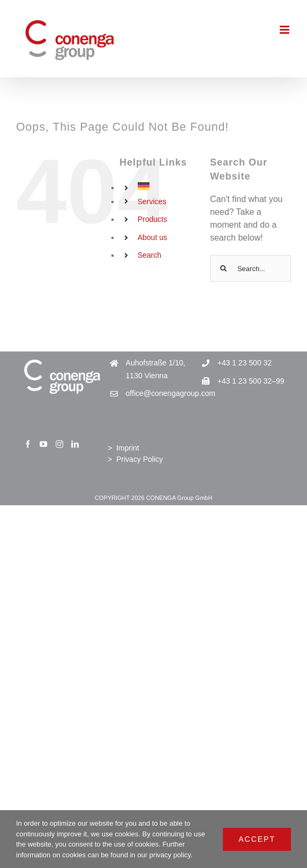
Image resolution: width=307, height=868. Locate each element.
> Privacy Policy (135, 459)
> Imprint (123, 448)
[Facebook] (28, 444)
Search (149, 255)
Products (152, 219)
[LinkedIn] (75, 444)
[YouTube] (43, 444)
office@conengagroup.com (163, 393)
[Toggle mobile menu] (285, 30)
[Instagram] (59, 444)
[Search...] (250, 268)
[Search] (223, 268)
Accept (257, 839)
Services (152, 201)
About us (152, 237)
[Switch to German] (166, 186)
